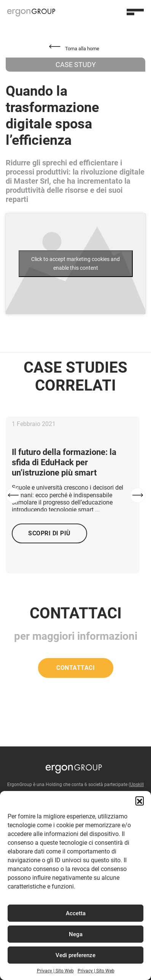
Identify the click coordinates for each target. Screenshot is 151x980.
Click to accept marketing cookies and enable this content (75, 263)
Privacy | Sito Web (55, 971)
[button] (140, 801)
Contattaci (75, 668)
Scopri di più (49, 533)
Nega (76, 934)
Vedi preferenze (75, 955)
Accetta (76, 913)
